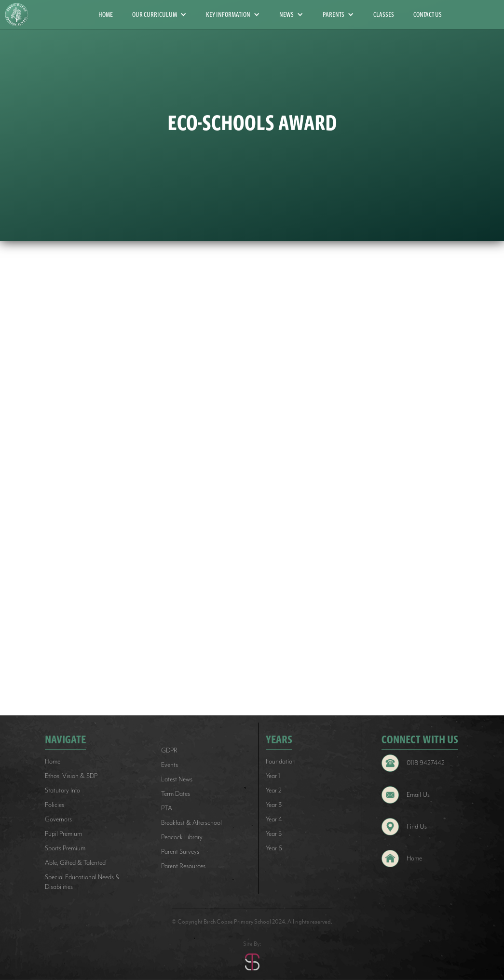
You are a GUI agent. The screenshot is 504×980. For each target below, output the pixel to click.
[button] (159, 14)
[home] (20, 15)
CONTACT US (428, 14)
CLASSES (384, 14)
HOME (106, 14)
